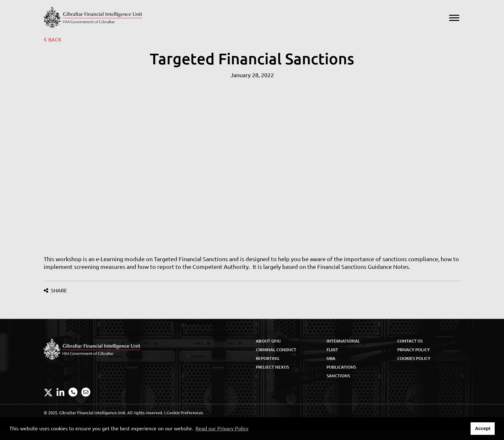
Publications (341, 367)
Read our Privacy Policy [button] (222, 428)
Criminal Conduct (276, 350)
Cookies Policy (414, 358)
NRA (331, 358)
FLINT (332, 350)
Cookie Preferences (185, 413)
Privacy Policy (414, 350)
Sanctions (338, 376)
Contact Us (410, 341)
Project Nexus (272, 367)
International (343, 341)
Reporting (268, 358)
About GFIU (268, 341)
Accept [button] (483, 428)
